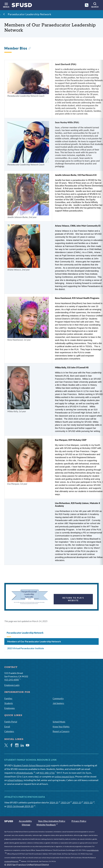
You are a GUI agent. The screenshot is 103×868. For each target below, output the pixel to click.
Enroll (7, 727)
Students (9, 703)
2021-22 (89, 802)
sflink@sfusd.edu (26, 773)
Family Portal (11, 722)
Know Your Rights (61, 727)
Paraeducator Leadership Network (30, 14)
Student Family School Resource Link (32, 765)
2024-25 (55, 802)
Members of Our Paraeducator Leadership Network (34, 641)
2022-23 (78, 802)
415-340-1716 (48, 773)
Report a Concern (61, 731)
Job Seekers (58, 703)
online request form (64, 776)
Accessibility (25, 821)
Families (8, 698)
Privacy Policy (79, 821)
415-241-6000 (12, 679)
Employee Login (12, 685)
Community (58, 698)
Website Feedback (47, 825)
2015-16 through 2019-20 (21, 806)
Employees (10, 708)
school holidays (15, 780)
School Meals (59, 722)
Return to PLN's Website (73, 599)
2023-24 (66, 802)
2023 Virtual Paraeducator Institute (26, 648)
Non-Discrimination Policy (52, 821)
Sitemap (26, 825)
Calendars (9, 731)
